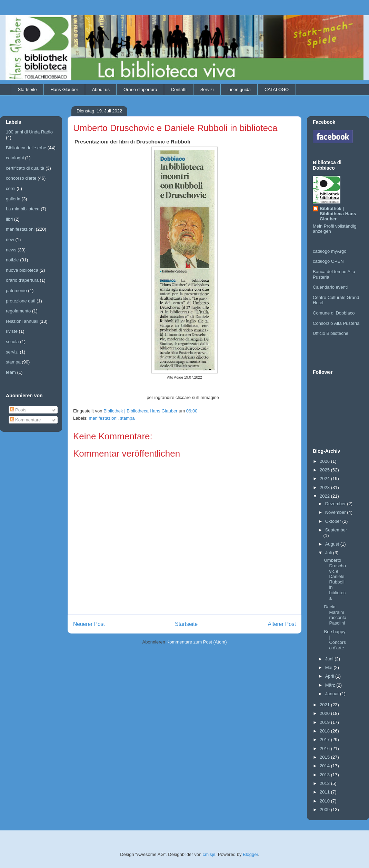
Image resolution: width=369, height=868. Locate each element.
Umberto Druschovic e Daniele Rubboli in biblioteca (335, 579)
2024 (325, 478)
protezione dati (21, 301)
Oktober (334, 521)
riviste (12, 331)
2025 (325, 470)
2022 (325, 496)
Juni (330, 659)
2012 (325, 783)
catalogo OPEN (328, 261)
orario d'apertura (22, 280)
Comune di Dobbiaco (334, 313)
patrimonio (16, 291)
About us (101, 89)
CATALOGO (277, 89)
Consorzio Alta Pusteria (336, 323)
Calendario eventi (330, 287)
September (336, 530)
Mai (330, 667)
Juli (329, 553)
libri (9, 219)
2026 (325, 461)
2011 (325, 792)
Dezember (336, 504)
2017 (325, 740)
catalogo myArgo (330, 251)
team (11, 372)
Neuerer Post (89, 624)
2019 (325, 722)
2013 (325, 775)
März (331, 685)
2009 (325, 810)
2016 (325, 749)
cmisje (209, 854)
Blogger (250, 854)
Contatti (179, 89)
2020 (325, 713)
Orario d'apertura (140, 89)
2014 (325, 766)
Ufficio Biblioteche (331, 333)
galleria (13, 199)
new (10, 240)
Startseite (27, 89)
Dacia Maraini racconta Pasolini (335, 615)
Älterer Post (282, 624)
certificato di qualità (25, 168)
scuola (12, 342)
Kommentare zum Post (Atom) (197, 642)
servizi (12, 352)
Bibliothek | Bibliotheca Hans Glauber (338, 214)
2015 (325, 757)
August (333, 544)
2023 (325, 487)
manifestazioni (103, 418)
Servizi (207, 89)
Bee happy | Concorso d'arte (335, 640)
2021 (325, 705)
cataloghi (15, 158)
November (336, 512)
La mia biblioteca (23, 209)
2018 (325, 731)
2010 (325, 801)
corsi (11, 188)
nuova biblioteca (22, 270)
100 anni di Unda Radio (29, 132)
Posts (18, 410)
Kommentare (26, 420)
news (11, 250)
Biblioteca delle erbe (26, 148)
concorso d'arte (21, 178)
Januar (333, 694)
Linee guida (239, 89)
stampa (127, 418)
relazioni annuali (22, 321)
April (330, 676)
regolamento (18, 311)
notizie (12, 260)
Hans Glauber (64, 89)
